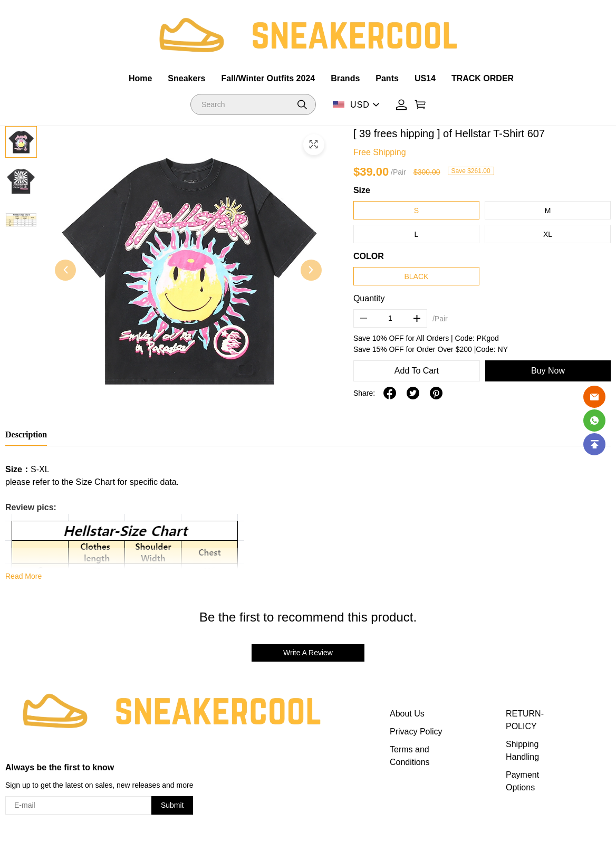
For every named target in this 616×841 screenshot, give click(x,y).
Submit (172, 805)
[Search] (253, 104)
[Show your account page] (401, 105)
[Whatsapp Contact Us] (594, 420)
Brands (345, 78)
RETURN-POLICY (525, 720)
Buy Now (548, 371)
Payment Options (522, 781)
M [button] (548, 211)
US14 (425, 78)
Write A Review (308, 653)
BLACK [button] (416, 276)
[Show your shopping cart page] (420, 105)
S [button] (416, 211)
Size (362, 190)
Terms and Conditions (410, 756)
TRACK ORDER (483, 78)
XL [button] (548, 234)
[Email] (594, 397)
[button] (302, 104)
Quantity (369, 298)
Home (140, 78)
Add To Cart (417, 371)
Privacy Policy (416, 732)
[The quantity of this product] (390, 318)
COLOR (369, 256)
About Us (407, 714)
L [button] (417, 234)
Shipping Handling (522, 751)
